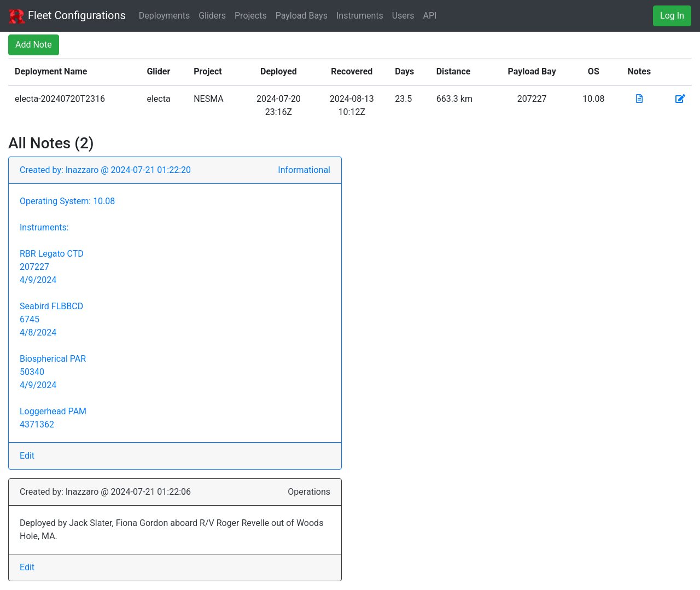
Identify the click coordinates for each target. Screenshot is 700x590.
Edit (27, 456)
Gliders (212, 16)
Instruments (360, 16)
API (430, 16)
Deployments (164, 16)
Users (403, 16)
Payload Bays (302, 16)
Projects (251, 16)
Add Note (34, 45)
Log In (672, 16)
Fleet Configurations (67, 16)
